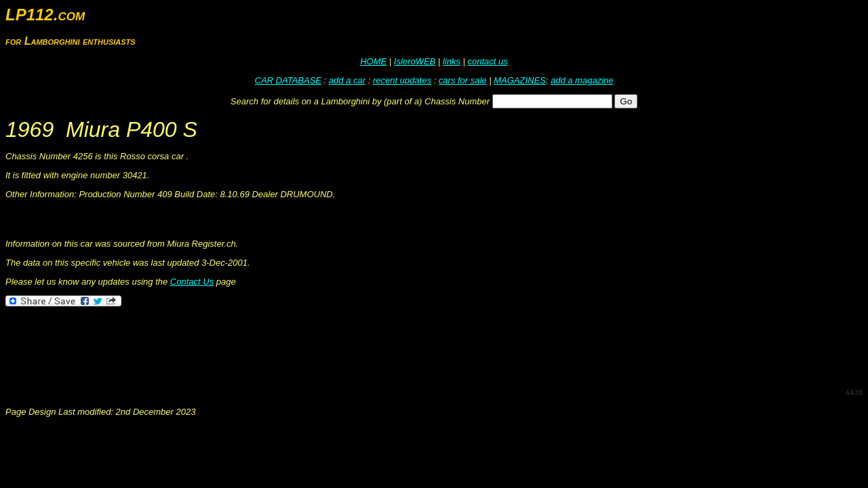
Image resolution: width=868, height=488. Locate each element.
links (452, 61)
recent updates (402, 80)
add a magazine (582, 80)
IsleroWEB (415, 61)
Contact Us (192, 282)
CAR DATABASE (288, 80)
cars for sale (463, 80)
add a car (347, 80)
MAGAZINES (520, 80)
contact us (487, 61)
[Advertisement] (252, 346)
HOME (373, 61)
